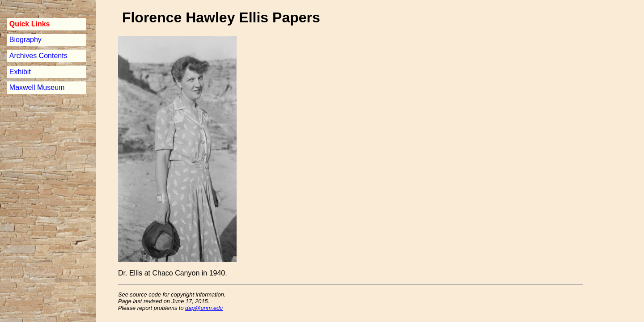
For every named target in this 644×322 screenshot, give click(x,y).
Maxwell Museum (37, 87)
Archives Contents (38, 56)
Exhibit (20, 72)
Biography (25, 40)
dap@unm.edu (204, 308)
